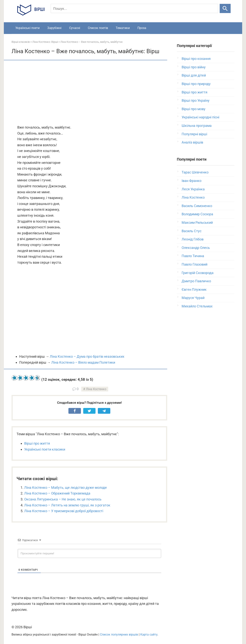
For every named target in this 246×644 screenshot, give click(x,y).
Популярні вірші (194, 134)
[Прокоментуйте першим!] (89, 553)
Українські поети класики (45, 449)
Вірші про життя (37, 443)
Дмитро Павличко (196, 281)
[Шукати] (225, 8)
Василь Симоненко (197, 206)
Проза (142, 28)
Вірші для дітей (194, 75)
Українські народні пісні (200, 117)
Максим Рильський (197, 223)
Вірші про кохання (196, 59)
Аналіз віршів (192, 142)
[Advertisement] (89, 93)
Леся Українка (193, 189)
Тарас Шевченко (195, 172)
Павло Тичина (193, 256)
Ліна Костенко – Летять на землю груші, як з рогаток (67, 505)
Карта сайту (149, 635)
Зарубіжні (54, 28)
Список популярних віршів (119, 635)
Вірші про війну (194, 67)
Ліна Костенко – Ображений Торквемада (57, 493)
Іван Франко (192, 181)
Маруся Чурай (193, 298)
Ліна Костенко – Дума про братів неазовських (87, 356)
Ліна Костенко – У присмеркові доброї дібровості (64, 511)
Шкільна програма (197, 126)
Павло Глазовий (194, 264)
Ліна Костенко (96, 389)
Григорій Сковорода (198, 273)
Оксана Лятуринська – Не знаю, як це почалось (63, 499)
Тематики (123, 28)
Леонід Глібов (193, 239)
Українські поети (27, 28)
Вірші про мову (194, 109)
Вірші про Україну (196, 100)
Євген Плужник (194, 289)
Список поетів (98, 28)
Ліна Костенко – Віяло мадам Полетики (83, 362)
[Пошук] (134, 8)
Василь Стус (192, 231)
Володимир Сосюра (197, 214)
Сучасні (75, 28)
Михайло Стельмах (197, 306)
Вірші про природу (196, 84)
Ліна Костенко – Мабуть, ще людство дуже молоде (66, 488)
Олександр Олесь (196, 248)
